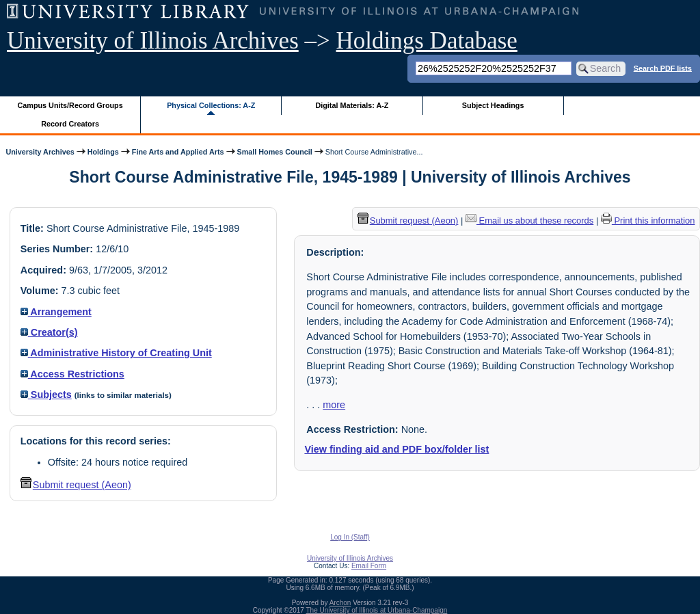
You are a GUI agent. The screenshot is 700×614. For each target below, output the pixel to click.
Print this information (648, 221)
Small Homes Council (275, 152)
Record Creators (70, 124)
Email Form (369, 566)
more (334, 405)
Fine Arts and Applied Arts (178, 152)
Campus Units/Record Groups (70, 105)
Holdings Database (427, 41)
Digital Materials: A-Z (352, 105)
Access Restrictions (72, 374)
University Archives (40, 152)
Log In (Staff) (350, 537)
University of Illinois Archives (153, 41)
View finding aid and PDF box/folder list (396, 449)
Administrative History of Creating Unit (116, 353)
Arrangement (56, 312)
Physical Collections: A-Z (211, 105)
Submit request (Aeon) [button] (76, 485)
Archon (340, 603)
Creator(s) (49, 332)
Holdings (103, 152)
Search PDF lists (663, 68)
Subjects (46, 395)
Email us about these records (529, 221)
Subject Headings (493, 105)
